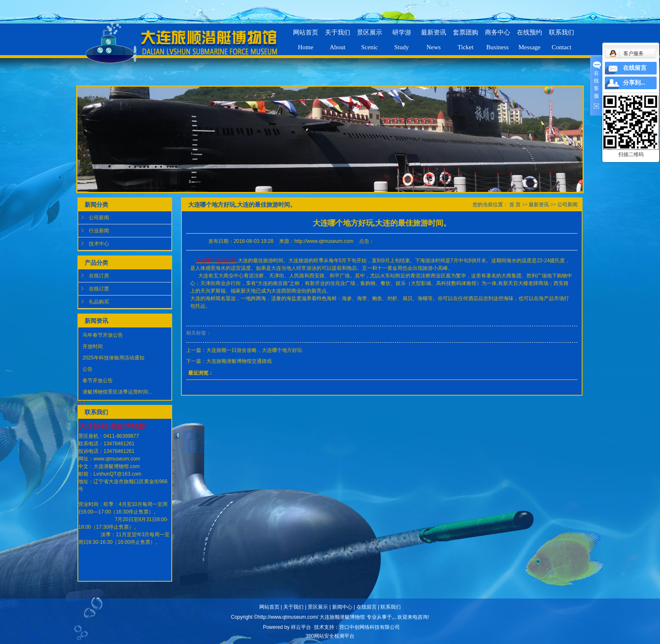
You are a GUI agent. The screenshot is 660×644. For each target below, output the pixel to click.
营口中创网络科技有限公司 (370, 627)
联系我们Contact (562, 36)
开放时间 (93, 346)
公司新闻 (99, 218)
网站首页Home (306, 36)
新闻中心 (342, 607)
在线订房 (99, 276)
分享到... (634, 83)
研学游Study (402, 36)
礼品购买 (99, 302)
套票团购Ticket (466, 36)
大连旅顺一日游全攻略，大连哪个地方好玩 (254, 350)
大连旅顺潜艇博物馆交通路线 (239, 361)
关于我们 (293, 607)
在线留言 (367, 607)
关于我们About (338, 36)
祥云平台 (301, 627)
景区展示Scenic (370, 36)
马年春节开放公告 (103, 335)
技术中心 (99, 244)
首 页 (515, 205)
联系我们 (391, 607)
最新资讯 (539, 205)
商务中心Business (498, 36)
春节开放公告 (98, 381)
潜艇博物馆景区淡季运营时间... (117, 392)
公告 (88, 369)
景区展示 (318, 607)
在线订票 (99, 289)
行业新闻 (99, 231)
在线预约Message (530, 36)
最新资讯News (434, 36)
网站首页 (269, 607)
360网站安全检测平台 (330, 636)
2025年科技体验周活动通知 (113, 358)
